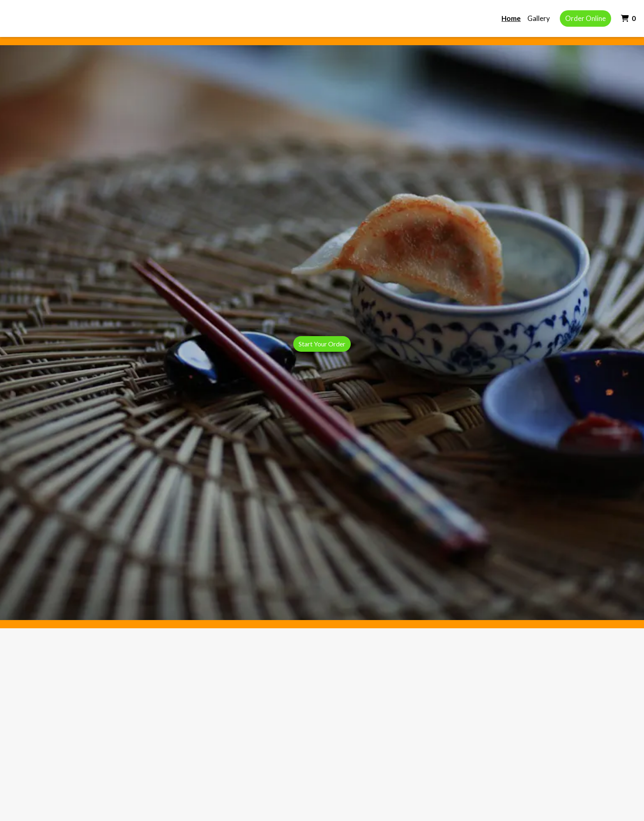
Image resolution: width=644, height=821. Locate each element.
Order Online (585, 18)
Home (511, 18)
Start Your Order (322, 344)
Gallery (539, 18)
